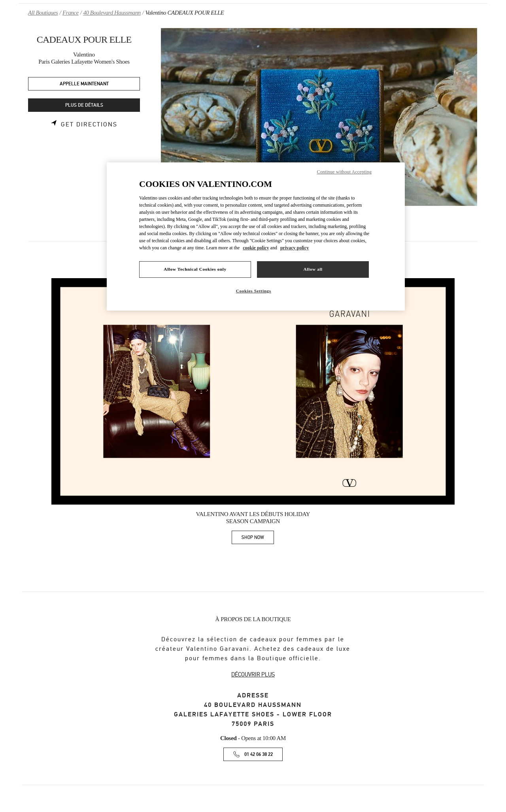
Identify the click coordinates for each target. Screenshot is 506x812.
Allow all (313, 269)
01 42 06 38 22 (259, 755)
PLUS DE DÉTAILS (84, 105)
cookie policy (256, 248)
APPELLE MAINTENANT (84, 84)
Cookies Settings (254, 291)
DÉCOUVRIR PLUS (253, 674)
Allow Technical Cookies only (195, 269)
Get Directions (89, 124)
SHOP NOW (258, 539)
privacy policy (295, 248)
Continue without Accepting (344, 172)
